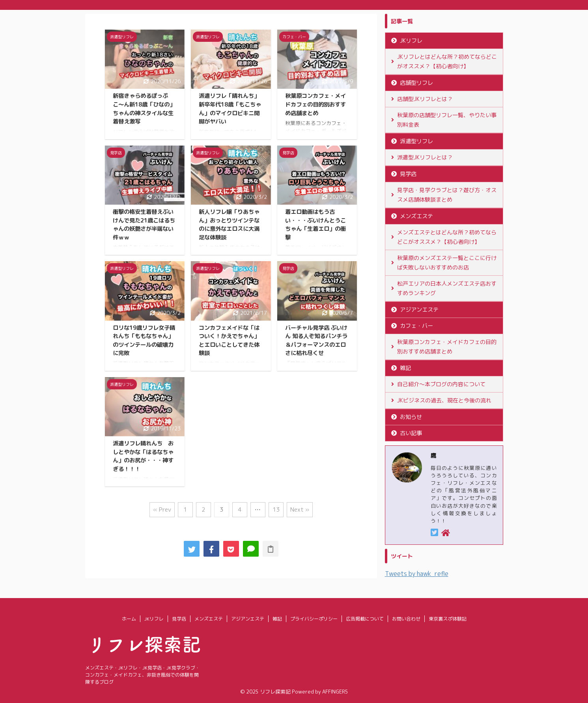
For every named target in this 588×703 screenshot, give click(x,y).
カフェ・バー (416, 326)
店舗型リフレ (416, 83)
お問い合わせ (406, 619)
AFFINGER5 (335, 692)
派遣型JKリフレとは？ (425, 157)
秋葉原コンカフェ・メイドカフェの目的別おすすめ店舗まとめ (315, 104)
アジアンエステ (419, 310)
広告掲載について (365, 619)
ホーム (129, 619)
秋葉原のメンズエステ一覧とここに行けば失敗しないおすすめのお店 (447, 263)
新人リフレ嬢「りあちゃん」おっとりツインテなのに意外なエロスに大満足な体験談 (229, 225)
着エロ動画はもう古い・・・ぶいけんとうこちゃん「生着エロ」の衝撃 (315, 225)
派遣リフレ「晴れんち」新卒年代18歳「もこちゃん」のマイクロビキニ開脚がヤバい (230, 109)
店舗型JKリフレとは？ (425, 99)
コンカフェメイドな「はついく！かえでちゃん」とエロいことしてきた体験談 (229, 341)
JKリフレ (411, 41)
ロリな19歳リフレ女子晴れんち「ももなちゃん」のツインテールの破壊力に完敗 (144, 341)
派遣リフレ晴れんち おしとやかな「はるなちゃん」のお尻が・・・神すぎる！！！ (143, 456)
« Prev (162, 509)
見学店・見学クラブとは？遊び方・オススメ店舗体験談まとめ (447, 195)
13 (276, 509)
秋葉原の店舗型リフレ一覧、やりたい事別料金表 (447, 120)
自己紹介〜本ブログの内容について (441, 384)
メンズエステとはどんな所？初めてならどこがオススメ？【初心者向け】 (447, 237)
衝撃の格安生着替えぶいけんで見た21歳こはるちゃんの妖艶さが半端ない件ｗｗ (144, 225)
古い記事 (411, 433)
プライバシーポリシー (314, 619)
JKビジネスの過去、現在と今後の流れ (444, 400)
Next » (300, 509)
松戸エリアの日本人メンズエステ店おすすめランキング (447, 288)
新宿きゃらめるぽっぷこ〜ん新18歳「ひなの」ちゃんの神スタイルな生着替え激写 (144, 109)
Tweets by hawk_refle (417, 574)
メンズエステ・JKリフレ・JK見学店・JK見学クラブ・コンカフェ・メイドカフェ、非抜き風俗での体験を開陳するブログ (143, 675)
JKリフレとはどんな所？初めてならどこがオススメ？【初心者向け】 (447, 61)
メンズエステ (416, 216)
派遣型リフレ (416, 141)
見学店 (408, 174)
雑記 (405, 368)
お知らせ (411, 417)
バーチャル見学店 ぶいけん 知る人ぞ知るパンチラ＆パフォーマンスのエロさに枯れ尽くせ (316, 341)
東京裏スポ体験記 (448, 619)
